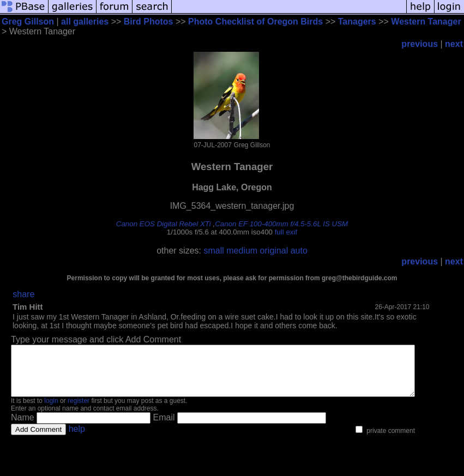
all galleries (85, 22)
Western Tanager (426, 22)
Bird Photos (149, 22)
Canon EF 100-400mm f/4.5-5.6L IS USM (281, 224)
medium (242, 251)
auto (299, 251)
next (454, 44)
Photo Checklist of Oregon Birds (255, 22)
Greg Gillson (28, 22)
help (77, 439)
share (23, 294)
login (51, 411)
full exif (286, 232)
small (213, 251)
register (79, 411)
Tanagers (357, 22)
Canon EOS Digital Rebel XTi (164, 224)
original (274, 251)
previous (420, 44)
